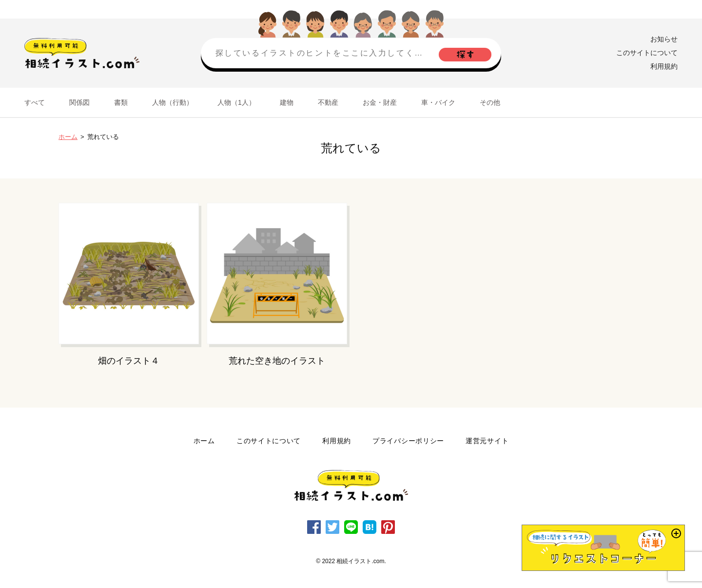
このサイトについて (647, 53)
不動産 (328, 102)
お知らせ (664, 39)
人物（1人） (236, 102)
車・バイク (438, 102)
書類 (121, 102)
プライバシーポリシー (408, 441)
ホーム (68, 137)
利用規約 (664, 66)
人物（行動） (173, 102)
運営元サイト (487, 441)
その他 (490, 102)
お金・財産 (380, 102)
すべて (35, 102)
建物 (287, 102)
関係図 (79, 102)
